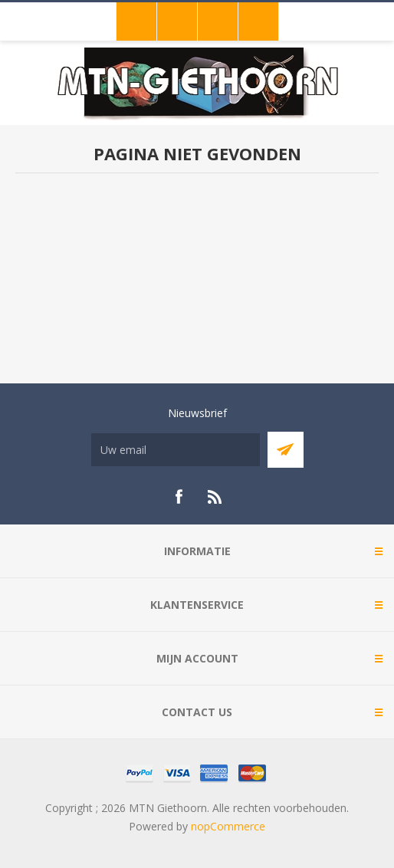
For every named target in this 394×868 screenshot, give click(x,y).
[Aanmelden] (176, 450)
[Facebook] (179, 497)
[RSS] (215, 497)
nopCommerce (228, 826)
